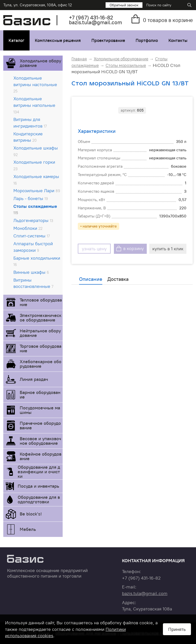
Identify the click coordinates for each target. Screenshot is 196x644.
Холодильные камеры (36, 180)
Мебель (28, 529)
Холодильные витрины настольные (35, 84)
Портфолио (147, 40)
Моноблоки (28, 228)
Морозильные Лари (37, 191)
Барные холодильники (37, 261)
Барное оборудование (40, 395)
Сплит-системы (32, 236)
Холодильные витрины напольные (34, 105)
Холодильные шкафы (36, 151)
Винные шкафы (31, 272)
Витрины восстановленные (33, 283)
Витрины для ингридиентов (30, 123)
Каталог (16, 40)
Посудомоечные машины (40, 410)
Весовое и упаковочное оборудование (40, 441)
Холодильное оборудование (40, 63)
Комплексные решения (58, 40)
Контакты (178, 40)
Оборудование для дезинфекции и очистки (39, 472)
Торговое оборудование (41, 348)
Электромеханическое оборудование (41, 318)
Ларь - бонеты (31, 198)
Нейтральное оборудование (40, 333)
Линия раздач (34, 379)
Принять (177, 629)
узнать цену (94, 249)
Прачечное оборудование (40, 425)
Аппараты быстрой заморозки (33, 247)
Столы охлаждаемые (35, 209)
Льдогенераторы (33, 220)
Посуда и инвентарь (38, 486)
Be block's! (31, 514)
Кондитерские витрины (28, 137)
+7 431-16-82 (91, 18)
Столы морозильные (126, 65)
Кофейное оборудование (41, 456)
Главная (79, 59)
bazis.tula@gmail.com (95, 22)
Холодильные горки (34, 165)
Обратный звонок (124, 5)
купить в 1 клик (168, 249)
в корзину (133, 249)
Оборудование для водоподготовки (39, 499)
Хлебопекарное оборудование (41, 364)
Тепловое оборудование (41, 302)
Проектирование (108, 40)
